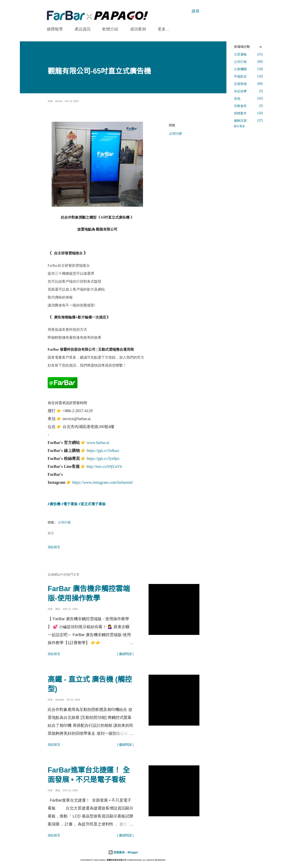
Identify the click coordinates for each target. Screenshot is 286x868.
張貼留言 (54, 546)
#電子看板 (70, 503)
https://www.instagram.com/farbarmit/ (103, 482)
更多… (164, 29)
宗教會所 (248, 106)
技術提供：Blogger (123, 851)
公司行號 (175, 134)
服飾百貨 (248, 121)
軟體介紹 (110, 29)
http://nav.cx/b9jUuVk (104, 466)
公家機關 (248, 69)
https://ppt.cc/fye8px (103, 458)
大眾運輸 (248, 54)
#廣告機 (54, 503)
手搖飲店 (248, 76)
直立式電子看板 (93, 503)
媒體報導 (55, 29)
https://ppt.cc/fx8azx (103, 450)
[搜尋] (195, 11)
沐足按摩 (248, 91)
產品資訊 (83, 29)
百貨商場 (248, 84)
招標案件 (248, 113)
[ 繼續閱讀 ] (125, 653)
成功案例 (138, 29)
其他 (248, 98)
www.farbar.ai (98, 442)
